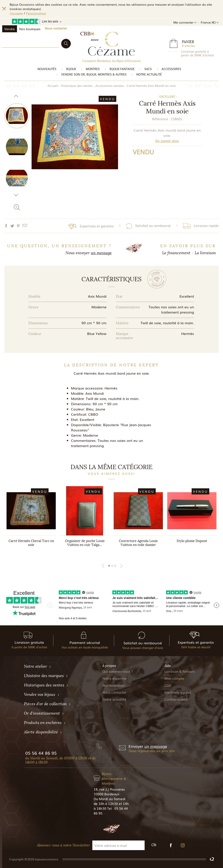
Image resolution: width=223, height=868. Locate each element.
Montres (93, 69)
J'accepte (16, 13)
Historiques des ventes (46, 685)
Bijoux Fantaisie (122, 69)
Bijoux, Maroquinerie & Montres (114, 778)
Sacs (148, 69)
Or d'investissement (44, 713)
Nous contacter (56, 28)
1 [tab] (109, 566)
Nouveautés (47, 69)
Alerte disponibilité (43, 732)
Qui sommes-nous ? (118, 671)
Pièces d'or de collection (47, 704)
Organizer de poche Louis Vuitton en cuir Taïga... (85, 543)
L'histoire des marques (46, 676)
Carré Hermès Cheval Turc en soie (31, 543)
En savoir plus (167, 141)
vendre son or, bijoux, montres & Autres (94, 74)
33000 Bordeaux (106, 794)
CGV (168, 685)
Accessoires (171, 69)
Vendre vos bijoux (42, 695)
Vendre (10, 29)
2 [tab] (112, 566)
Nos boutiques (30, 29)
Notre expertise (115, 678)
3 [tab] (115, 566)
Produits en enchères (45, 723)
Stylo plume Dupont (192, 541)
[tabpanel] (31, 521)
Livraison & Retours (180, 671)
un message (101, 253)
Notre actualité (149, 74)
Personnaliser (36, 13)
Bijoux (71, 69)
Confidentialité (176, 699)
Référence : (161, 119)
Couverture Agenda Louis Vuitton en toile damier (138, 543)
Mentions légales (178, 692)
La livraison (205, 253)
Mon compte (174, 678)
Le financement (176, 253)
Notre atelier (38, 666)
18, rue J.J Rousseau (109, 789)
